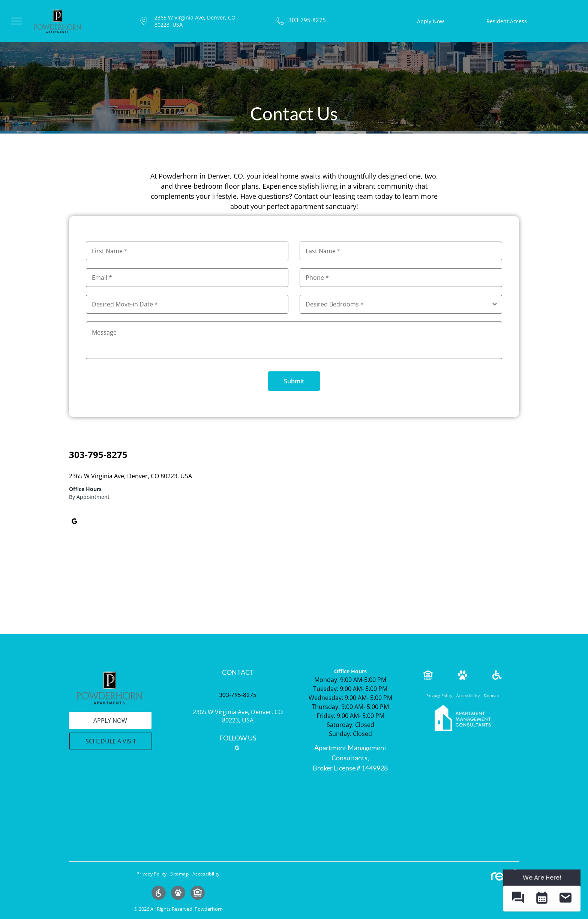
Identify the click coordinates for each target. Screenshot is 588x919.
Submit (294, 381)
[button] (518, 899)
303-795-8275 (307, 20)
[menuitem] (439, 696)
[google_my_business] (74, 523)
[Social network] (159, 894)
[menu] (16, 21)
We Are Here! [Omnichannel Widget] (542, 878)
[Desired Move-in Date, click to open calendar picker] (187, 304)
